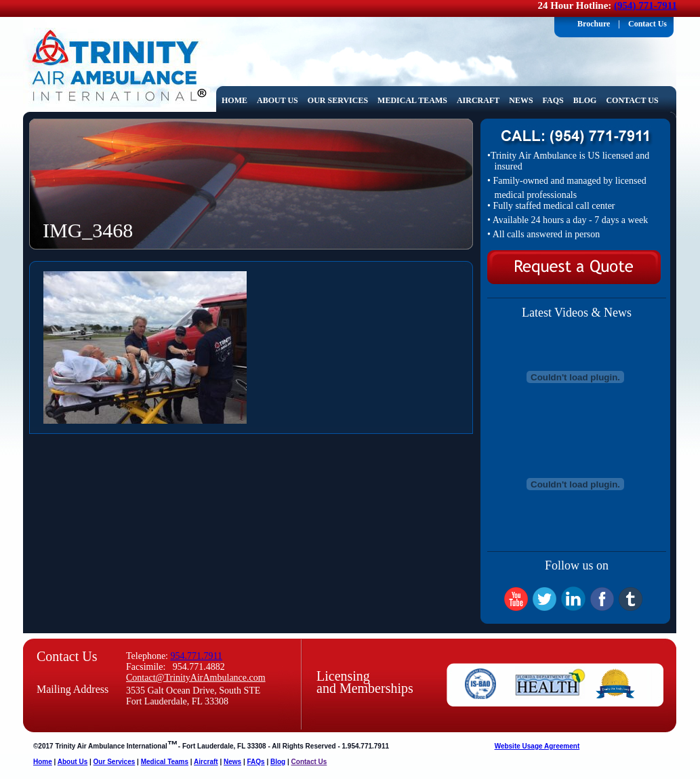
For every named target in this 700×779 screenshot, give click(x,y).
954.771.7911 (197, 656)
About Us (280, 101)
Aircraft (480, 101)
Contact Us (647, 24)
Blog (585, 100)
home (234, 100)
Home (43, 762)
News (523, 101)
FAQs (556, 101)
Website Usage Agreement (537, 746)
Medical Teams (415, 101)
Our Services (340, 101)
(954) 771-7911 (645, 5)
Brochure (594, 24)
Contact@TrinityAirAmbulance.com (196, 678)
